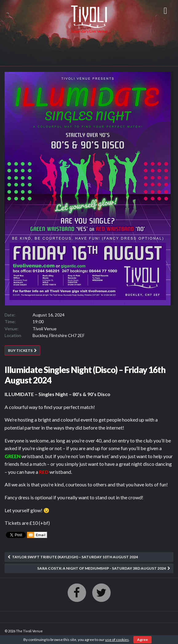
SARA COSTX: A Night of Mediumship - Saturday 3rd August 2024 (102, 568)
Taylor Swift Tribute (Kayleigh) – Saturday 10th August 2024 (75, 557)
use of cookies (117, 640)
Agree (142, 640)
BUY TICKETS (20, 350)
